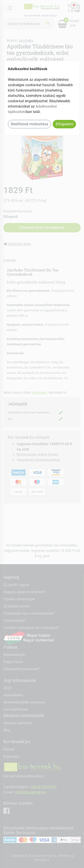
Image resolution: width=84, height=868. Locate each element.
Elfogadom (65, 124)
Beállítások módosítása (30, 124)
